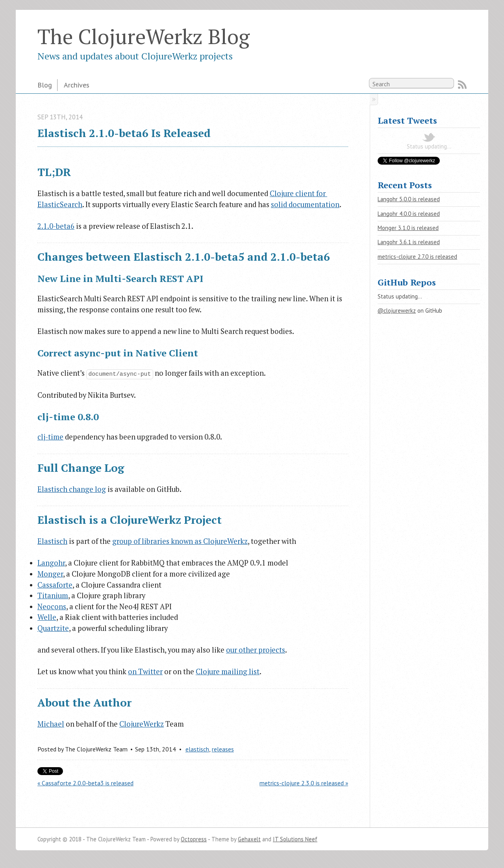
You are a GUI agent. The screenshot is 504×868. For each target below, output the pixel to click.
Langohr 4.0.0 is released (409, 214)
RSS (462, 85)
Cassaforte (55, 585)
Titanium (53, 595)
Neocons (52, 606)
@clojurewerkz (397, 311)
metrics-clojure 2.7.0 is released (417, 257)
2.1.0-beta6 (56, 226)
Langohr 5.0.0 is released (409, 199)
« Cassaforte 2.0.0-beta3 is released (85, 783)
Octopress (194, 839)
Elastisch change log (72, 489)
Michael (51, 724)
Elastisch (52, 541)
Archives (77, 85)
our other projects (256, 650)
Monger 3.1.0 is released (408, 228)
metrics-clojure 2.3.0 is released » (304, 783)
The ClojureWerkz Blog (144, 36)
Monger (50, 574)
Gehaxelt (249, 839)
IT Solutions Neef (295, 839)
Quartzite (53, 628)
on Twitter (145, 671)
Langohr (51, 563)
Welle (47, 617)
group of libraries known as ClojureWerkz (180, 541)
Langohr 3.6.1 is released (409, 242)
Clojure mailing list (228, 671)
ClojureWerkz (142, 724)
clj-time (50, 437)
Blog (45, 85)
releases (223, 749)
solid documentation (305, 204)
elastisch (197, 749)
